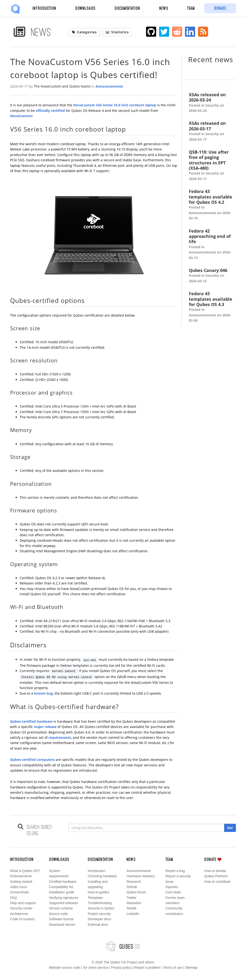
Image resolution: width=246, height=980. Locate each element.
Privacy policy (121, 968)
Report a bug (175, 871)
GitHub (132, 887)
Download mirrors (62, 925)
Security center (21, 908)
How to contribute (217, 882)
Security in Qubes (101, 908)
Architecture (19, 914)
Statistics (117, 32)
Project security (99, 914)
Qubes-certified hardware (31, 721)
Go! (230, 828)
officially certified (50, 111)
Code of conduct (22, 919)
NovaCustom (21, 116)
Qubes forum (136, 892)
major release (45, 727)
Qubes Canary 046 (211, 276)
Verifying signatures (64, 898)
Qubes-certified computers (32, 760)
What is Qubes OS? (25, 871)
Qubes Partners (216, 876)
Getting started (21, 882)
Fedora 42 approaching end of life (211, 244)
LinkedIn (133, 914)
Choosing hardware (102, 876)
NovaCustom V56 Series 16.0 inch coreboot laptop (115, 105)
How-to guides (98, 892)
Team (191, 8)
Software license (61, 919)
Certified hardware (63, 882)
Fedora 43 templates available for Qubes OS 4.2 (211, 205)
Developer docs (99, 919)
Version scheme (61, 908)
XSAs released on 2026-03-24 (211, 103)
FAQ (13, 898)
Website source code (64, 968)
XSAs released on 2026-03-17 (211, 131)
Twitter (132, 898)
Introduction (44, 8)
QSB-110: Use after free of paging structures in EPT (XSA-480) (211, 165)
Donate (220, 8)
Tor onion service (96, 968)
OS (123, 946)
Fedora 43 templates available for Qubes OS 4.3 (211, 307)
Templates (95, 898)
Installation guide (62, 892)
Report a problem (147, 968)
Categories (84, 32)
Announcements (109, 86)
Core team (173, 892)
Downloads (85, 8)
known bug (43, 693)
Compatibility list (61, 887)
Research (134, 882)
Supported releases (64, 903)
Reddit (131, 908)
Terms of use (172, 968)
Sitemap (191, 968)
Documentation (127, 8)
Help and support (23, 903)
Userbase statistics (141, 876)
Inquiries (172, 887)
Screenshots (19, 892)
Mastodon (134, 903)
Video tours (19, 887)
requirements (60, 737)
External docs (98, 925)
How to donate (215, 871)
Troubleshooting (100, 903)
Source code (58, 914)
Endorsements (21, 876)
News (164, 8)
